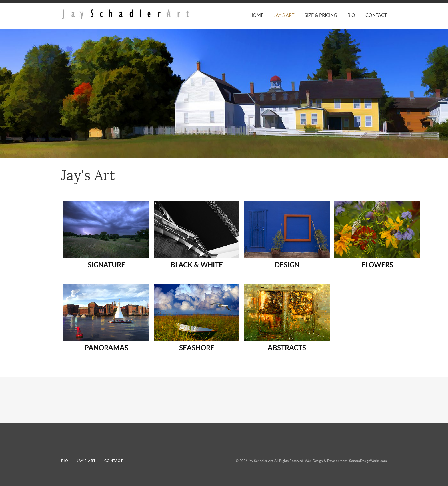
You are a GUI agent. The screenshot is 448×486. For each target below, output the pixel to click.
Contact (376, 15)
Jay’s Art (284, 15)
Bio (351, 15)
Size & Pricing (321, 15)
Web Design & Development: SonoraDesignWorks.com (346, 461)
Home (256, 15)
